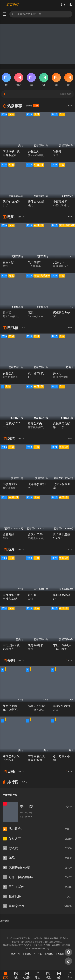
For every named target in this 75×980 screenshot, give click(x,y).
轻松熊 (57, 151)
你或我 (7, 313)
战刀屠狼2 (34, 262)
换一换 (69, 106)
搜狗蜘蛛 (49, 954)
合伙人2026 (35, 534)
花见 (31, 313)
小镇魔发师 (60, 202)
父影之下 (59, 262)
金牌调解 (8, 534)
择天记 (57, 373)
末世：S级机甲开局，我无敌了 (62, 649)
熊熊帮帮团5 (36, 645)
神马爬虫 (38, 954)
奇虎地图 (60, 954)
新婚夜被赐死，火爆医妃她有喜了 (11, 710)
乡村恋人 (33, 151)
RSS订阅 (15, 954)
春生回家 (8, 262)
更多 (21, 217)
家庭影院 (13, 5)
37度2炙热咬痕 (62, 706)
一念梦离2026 (12, 423)
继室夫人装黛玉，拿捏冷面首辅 (36, 710)
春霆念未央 (35, 423)
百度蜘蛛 (27, 954)
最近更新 (32, 106)
